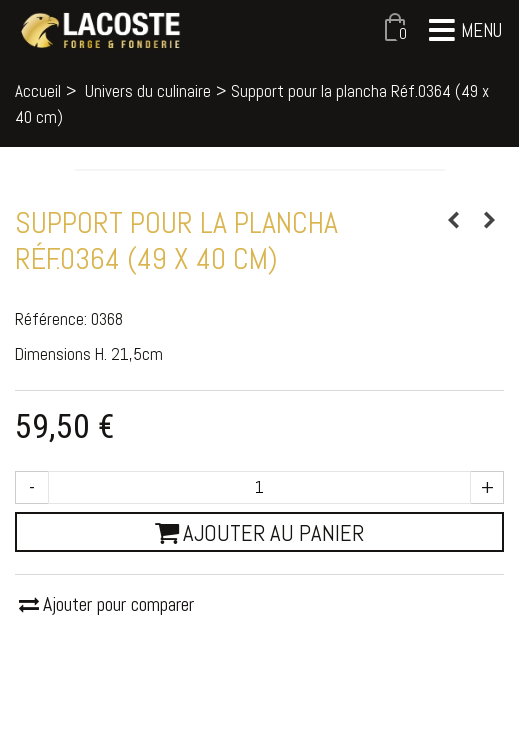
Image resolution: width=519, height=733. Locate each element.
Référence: (51, 319)
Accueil (38, 91)
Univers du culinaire (148, 91)
